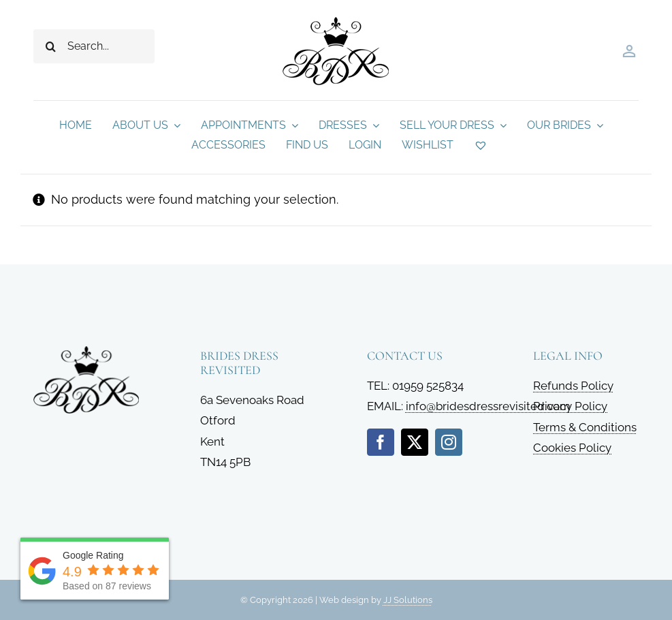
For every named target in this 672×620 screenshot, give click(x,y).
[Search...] (94, 46)
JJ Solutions (408, 600)
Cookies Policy (572, 448)
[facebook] (381, 442)
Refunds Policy (573, 386)
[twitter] (415, 442)
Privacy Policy (570, 406)
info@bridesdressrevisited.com (488, 406)
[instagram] (449, 442)
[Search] (50, 46)
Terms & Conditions (585, 427)
